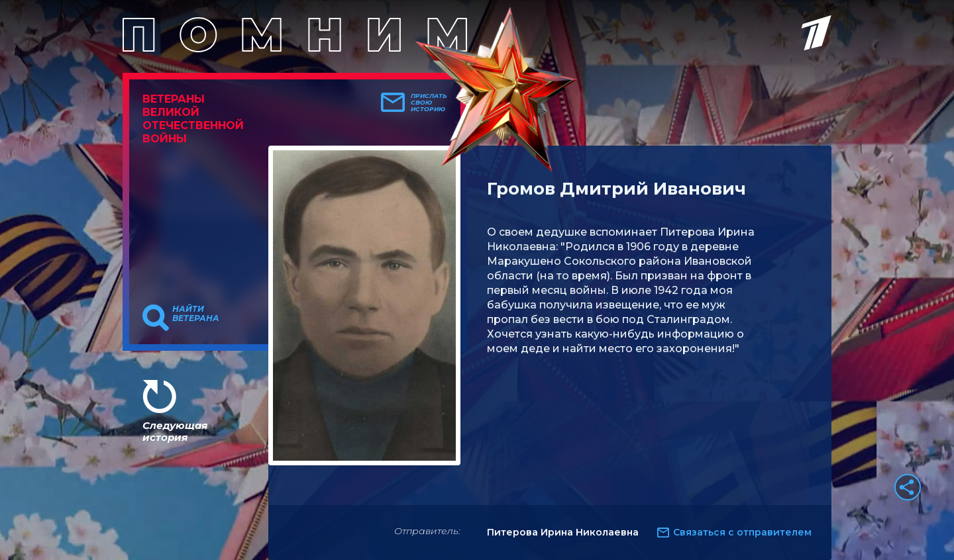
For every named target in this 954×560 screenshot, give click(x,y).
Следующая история (175, 431)
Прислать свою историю (429, 103)
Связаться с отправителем (742, 532)
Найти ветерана (196, 314)
